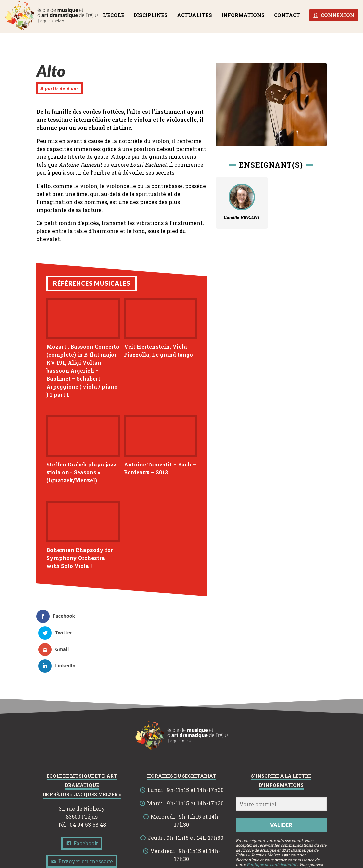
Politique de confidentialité (272, 816)
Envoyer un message (82, 812)
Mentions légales (152, 862)
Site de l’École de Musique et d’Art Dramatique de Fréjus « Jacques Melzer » (181, 856)
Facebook (82, 795)
